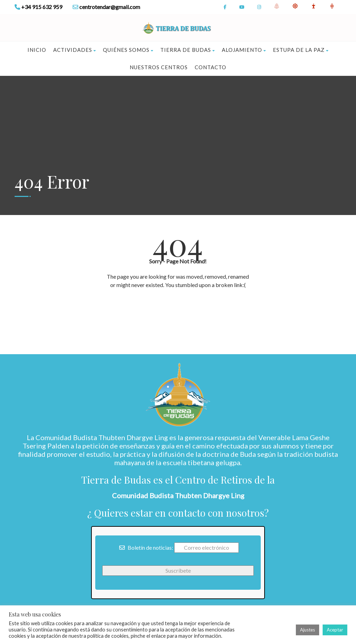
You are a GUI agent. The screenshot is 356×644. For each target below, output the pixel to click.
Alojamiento (244, 50)
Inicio (37, 50)
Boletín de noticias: (146, 547)
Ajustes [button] (308, 630)
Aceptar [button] (335, 630)
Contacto (211, 67)
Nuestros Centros (159, 67)
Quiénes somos (128, 50)
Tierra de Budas (188, 50)
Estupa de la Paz (301, 50)
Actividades (75, 50)
